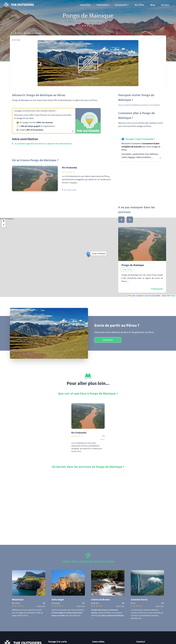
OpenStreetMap (150, 296)
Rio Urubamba (70, 168)
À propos (165, 5)
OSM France (171, 296)
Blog (153, 5)
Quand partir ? (122, 5)
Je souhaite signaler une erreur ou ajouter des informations (42, 144)
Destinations (103, 5)
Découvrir (158, 289)
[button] (88, 255)
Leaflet (132, 296)
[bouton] (121, 220)
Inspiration (85, 5)
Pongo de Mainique (34, 33)
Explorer (108, 340)
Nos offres (139, 5)
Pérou (20, 33)
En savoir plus (69, 190)
